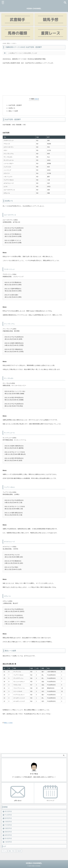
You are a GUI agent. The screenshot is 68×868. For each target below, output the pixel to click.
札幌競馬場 (8, 828)
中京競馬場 (8, 825)
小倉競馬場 (8, 842)
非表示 (37, 99)
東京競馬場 (8, 811)
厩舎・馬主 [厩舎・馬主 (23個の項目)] (12, 851)
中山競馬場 (8, 815)
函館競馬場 (8, 832)
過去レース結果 (13, 111)
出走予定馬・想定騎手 (15, 105)
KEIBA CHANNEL (34, 9)
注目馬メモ (12, 108)
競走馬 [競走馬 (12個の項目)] (19, 851)
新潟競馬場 (8, 838)
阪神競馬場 (8, 818)
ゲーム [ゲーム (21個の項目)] (4, 851)
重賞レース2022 (8, 723)
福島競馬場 (8, 835)
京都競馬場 (8, 822)
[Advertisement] (34, 82)
